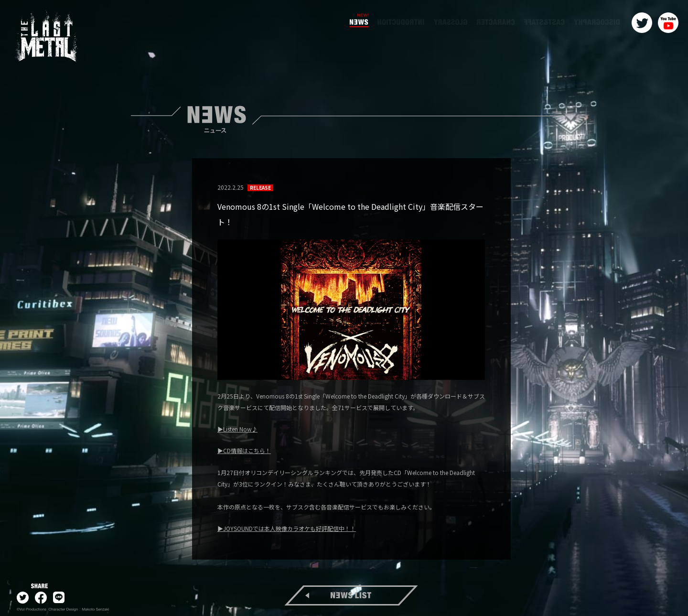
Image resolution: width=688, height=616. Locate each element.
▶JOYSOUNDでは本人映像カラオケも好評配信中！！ (287, 528)
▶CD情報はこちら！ (244, 450)
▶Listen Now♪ (237, 429)
